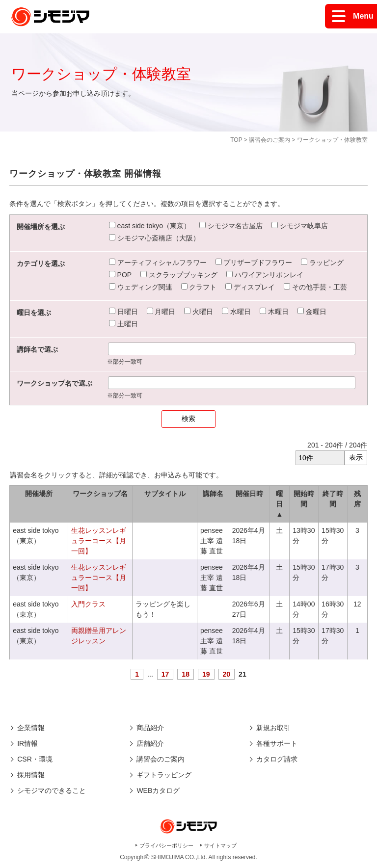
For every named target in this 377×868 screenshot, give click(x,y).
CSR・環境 (35, 759)
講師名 (213, 494)
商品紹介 (150, 728)
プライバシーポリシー (166, 845)
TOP (236, 140)
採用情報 (31, 775)
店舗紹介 (150, 743)
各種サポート (277, 743)
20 (227, 674)
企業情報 (31, 728)
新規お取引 (273, 728)
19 (206, 674)
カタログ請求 (277, 759)
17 (165, 674)
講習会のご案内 (269, 140)
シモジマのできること (52, 790)
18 (186, 674)
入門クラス (88, 604)
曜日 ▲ (279, 504)
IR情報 (27, 743)
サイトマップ (220, 845)
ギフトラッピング (164, 775)
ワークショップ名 (100, 494)
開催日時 (249, 494)
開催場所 (39, 494)
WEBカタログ (158, 790)
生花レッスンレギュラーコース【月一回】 (99, 541)
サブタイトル (165, 494)
